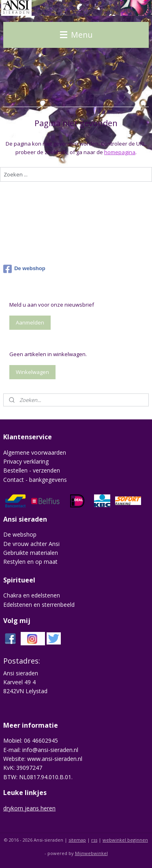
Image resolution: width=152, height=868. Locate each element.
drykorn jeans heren (29, 808)
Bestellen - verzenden (32, 470)
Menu (76, 35)
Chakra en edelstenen (32, 595)
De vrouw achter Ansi (31, 544)
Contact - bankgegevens (35, 480)
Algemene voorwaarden (35, 452)
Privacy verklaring (26, 461)
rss (94, 840)
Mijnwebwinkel (91, 853)
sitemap (77, 840)
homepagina (120, 152)
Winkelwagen (32, 372)
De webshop (24, 269)
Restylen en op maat (30, 562)
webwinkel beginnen (125, 840)
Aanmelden (30, 322)
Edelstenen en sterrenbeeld (39, 605)
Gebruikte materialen (31, 553)
